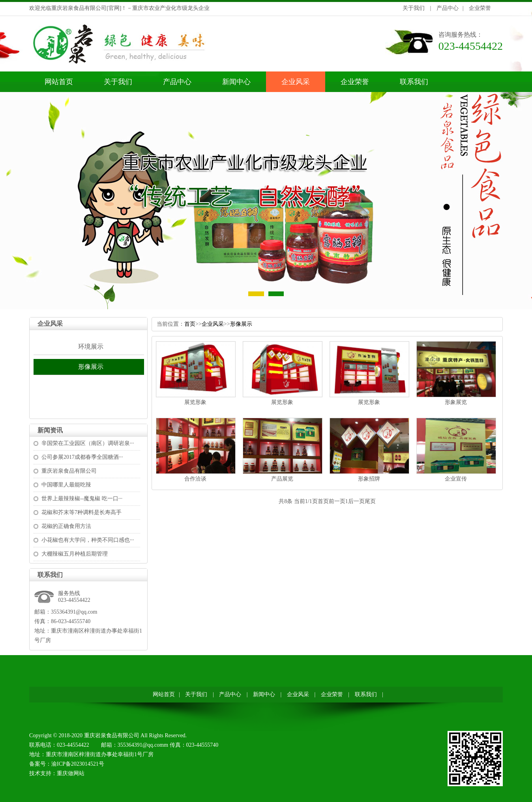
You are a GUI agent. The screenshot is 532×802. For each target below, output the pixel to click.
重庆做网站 (71, 773)
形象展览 (456, 402)
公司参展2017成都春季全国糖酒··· (82, 457)
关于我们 (414, 8)
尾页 (370, 501)
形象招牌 (369, 479)
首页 (190, 324)
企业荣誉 (480, 8)
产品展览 (282, 479)
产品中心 (448, 8)
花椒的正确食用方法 (66, 526)
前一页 (337, 501)
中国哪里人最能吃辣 (66, 485)
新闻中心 (236, 82)
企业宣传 (456, 479)
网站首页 (59, 82)
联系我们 (414, 82)
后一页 (356, 501)
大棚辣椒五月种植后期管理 (75, 554)
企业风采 (296, 82)
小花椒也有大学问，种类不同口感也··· (88, 540)
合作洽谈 (195, 479)
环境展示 (91, 347)
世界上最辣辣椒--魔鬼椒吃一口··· (82, 499)
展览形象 (195, 402)
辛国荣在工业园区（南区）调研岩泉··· (88, 443)
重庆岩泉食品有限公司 (69, 471)
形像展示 (91, 367)
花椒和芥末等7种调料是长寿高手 (81, 512)
